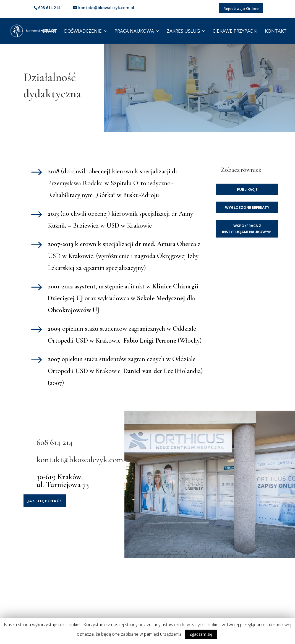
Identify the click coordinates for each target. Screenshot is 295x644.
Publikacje (247, 189)
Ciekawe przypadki (235, 32)
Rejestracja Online (241, 8)
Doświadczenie (83, 32)
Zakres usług (183, 32)
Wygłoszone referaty (247, 207)
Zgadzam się (201, 634)
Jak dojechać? (45, 501)
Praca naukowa (134, 32)
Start (50, 32)
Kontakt (276, 32)
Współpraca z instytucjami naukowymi (247, 229)
